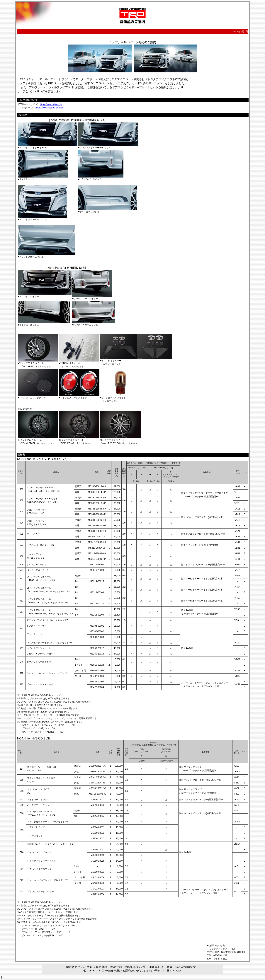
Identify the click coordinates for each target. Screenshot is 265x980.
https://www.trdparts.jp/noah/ (49, 108)
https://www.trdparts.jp (51, 104)
